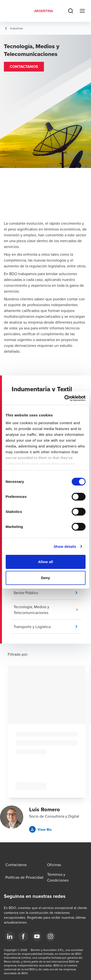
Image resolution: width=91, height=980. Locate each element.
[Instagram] (50, 936)
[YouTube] (37, 936)
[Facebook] (23, 936)
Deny (45, 578)
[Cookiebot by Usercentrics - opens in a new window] (65, 398)
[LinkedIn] (10, 936)
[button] (24, 67)
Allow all (46, 562)
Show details (65, 546)
